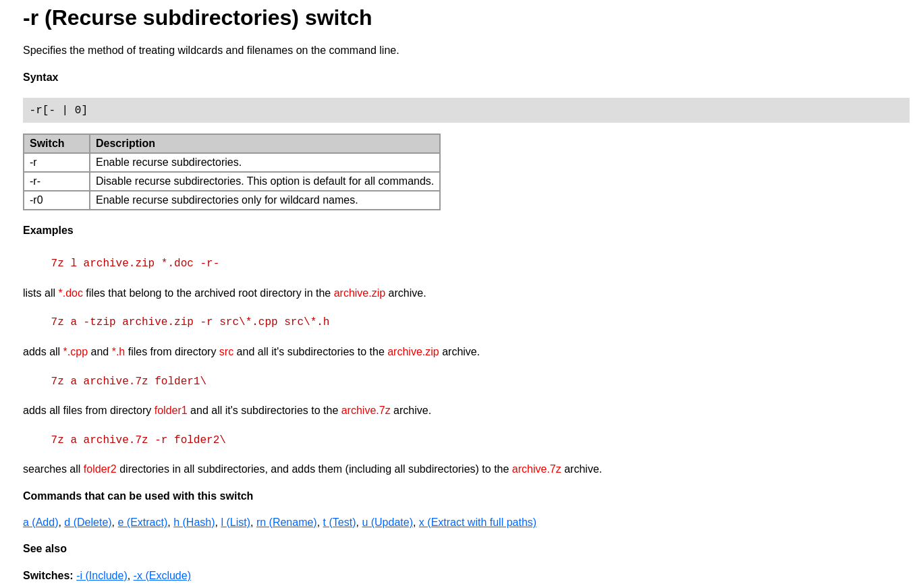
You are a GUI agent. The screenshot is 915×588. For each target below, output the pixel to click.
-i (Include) (102, 576)
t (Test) (340, 522)
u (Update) (387, 522)
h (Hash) (194, 522)
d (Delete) (88, 522)
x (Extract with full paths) (478, 522)
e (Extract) (143, 522)
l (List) (235, 522)
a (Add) (40, 522)
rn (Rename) (287, 522)
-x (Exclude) (162, 576)
